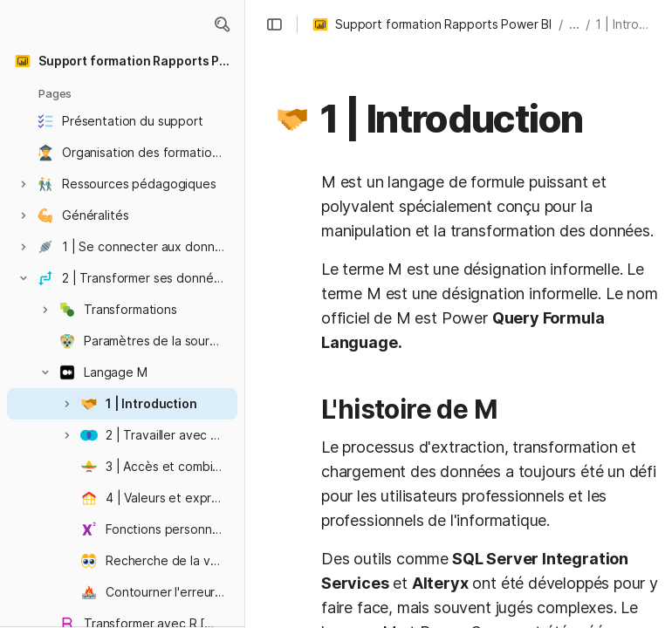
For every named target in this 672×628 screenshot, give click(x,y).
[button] (222, 24)
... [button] (574, 24)
